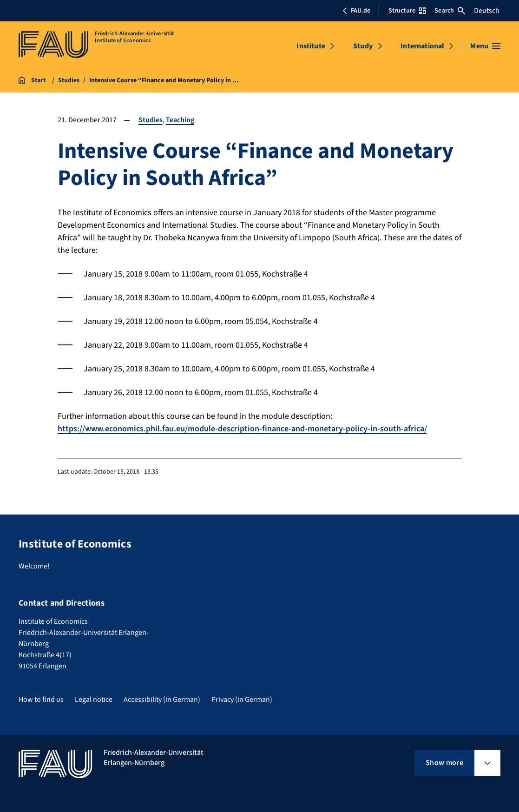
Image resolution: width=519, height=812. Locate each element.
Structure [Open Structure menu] (407, 11)
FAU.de (356, 11)
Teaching (180, 120)
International (422, 46)
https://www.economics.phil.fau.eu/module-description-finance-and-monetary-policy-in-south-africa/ (242, 429)
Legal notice (94, 700)
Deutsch (487, 11)
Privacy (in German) (242, 700)
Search (450, 11)
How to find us (41, 700)
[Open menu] (485, 46)
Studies (151, 120)
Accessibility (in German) (162, 700)
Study (363, 46)
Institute (311, 46)
